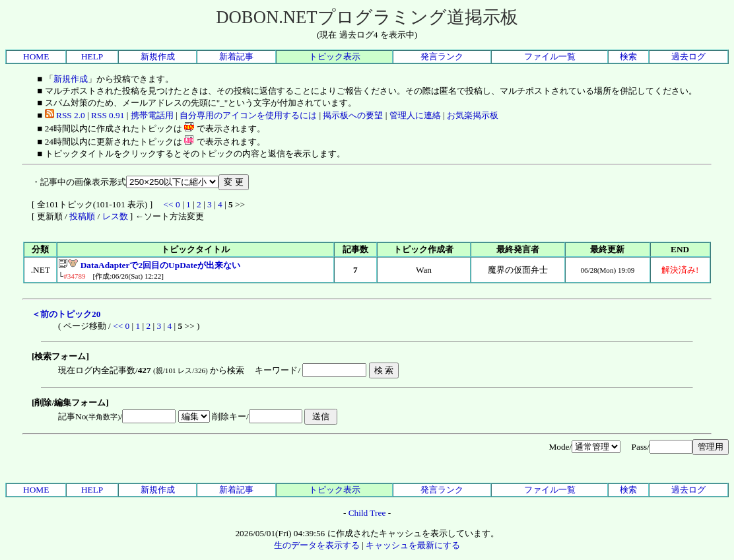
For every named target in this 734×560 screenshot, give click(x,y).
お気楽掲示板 (473, 115)
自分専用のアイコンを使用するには (248, 115)
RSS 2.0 (65, 115)
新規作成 (158, 56)
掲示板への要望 (353, 115)
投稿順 (82, 216)
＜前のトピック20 (66, 314)
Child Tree (367, 513)
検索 (628, 56)
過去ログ (688, 56)
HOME (36, 56)
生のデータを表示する (317, 545)
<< (169, 204)
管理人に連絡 (415, 115)
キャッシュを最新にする (413, 545)
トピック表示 (335, 56)
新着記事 (236, 56)
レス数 (115, 216)
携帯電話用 (152, 115)
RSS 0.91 (108, 115)
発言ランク (442, 56)
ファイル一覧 (550, 56)
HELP (92, 56)
